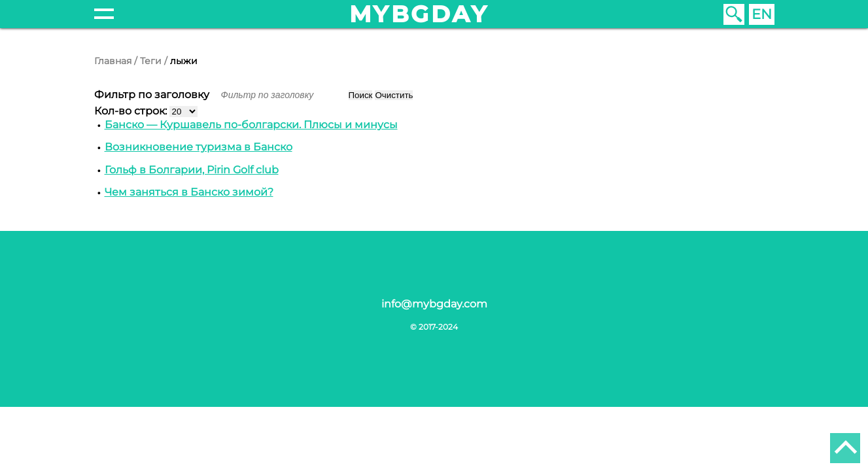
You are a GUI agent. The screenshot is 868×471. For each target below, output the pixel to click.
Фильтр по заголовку (153, 95)
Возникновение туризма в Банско (199, 147)
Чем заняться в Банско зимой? (189, 192)
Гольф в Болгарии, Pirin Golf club (192, 170)
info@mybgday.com (434, 304)
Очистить (394, 95)
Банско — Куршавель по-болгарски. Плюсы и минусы (251, 125)
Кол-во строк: (132, 111)
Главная (113, 61)
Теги (151, 61)
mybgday (419, 14)
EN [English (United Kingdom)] (762, 14)
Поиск (361, 95)
